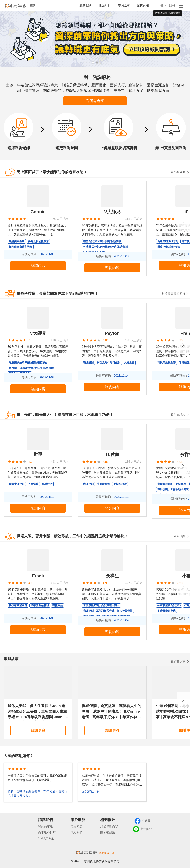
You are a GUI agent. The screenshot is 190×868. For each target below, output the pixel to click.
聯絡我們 (76, 832)
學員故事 (124, 5)
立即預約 (179, 536)
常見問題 (76, 826)
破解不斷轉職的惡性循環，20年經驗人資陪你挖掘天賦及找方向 (37, 794)
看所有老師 (95, 101)
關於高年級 (45, 826)
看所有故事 (178, 661)
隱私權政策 (108, 832)
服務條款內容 (109, 826)
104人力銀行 (46, 838)
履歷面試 (85, 5)
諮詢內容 (38, 266)
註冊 (172, 5)
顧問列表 (143, 5)
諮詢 (32, 5)
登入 (163, 5)
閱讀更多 (38, 730)
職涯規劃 (105, 5)
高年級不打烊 (47, 832)
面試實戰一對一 (92, 791)
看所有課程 (178, 415)
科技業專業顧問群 (173, 294)
